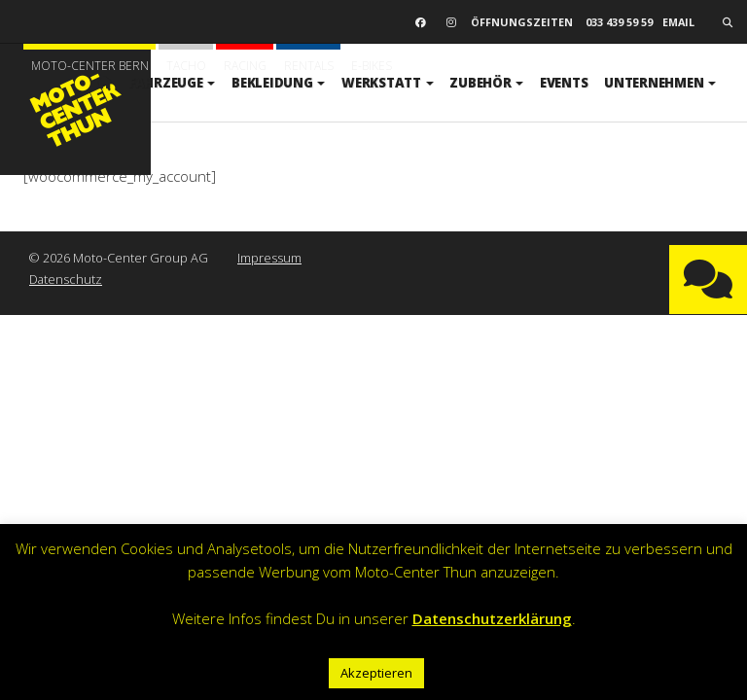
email (678, 22)
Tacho (186, 66)
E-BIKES (372, 66)
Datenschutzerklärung (492, 618)
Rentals (309, 66)
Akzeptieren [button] (376, 673)
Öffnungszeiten (522, 22)
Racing (245, 66)
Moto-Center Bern (90, 66)
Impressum (269, 258)
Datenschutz (66, 279)
